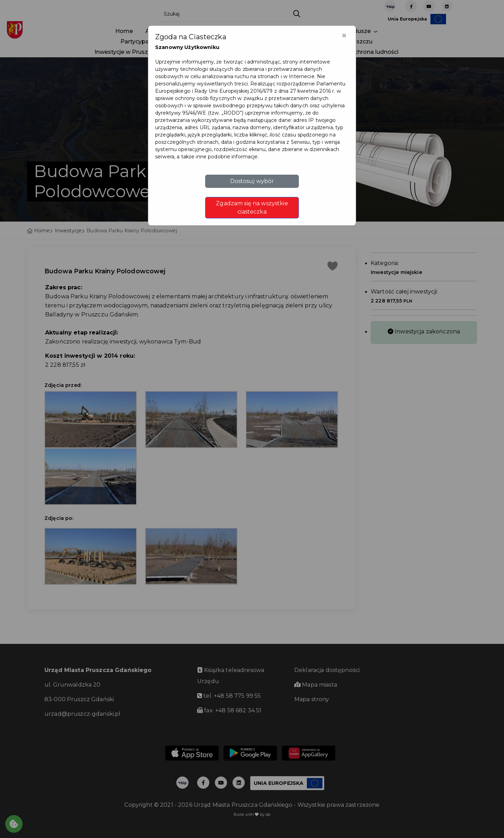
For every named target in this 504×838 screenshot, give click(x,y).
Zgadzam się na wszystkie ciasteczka (252, 208)
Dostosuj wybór (252, 181)
